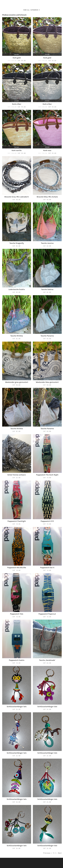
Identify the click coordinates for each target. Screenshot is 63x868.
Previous (47, 853)
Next (60, 853)
